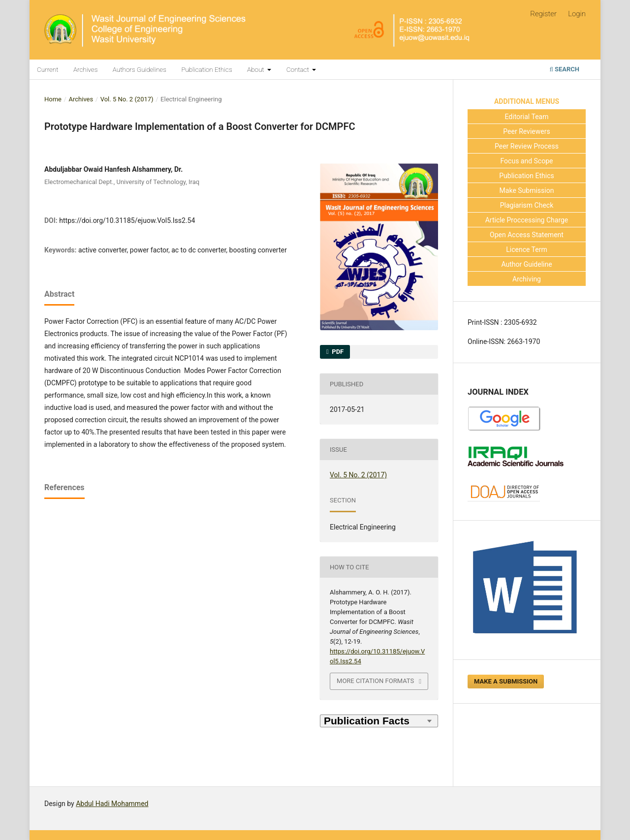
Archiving (527, 279)
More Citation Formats (375, 681)
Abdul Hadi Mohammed (112, 804)
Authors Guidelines (140, 69)
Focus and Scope (527, 161)
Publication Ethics (206, 69)
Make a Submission (506, 681)
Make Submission (527, 190)
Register (543, 14)
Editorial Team (527, 117)
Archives (85, 69)
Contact (299, 69)
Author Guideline (526, 264)
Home (53, 99)
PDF (337, 352)
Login (577, 14)
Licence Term (527, 249)
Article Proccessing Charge (527, 220)
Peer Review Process (527, 146)
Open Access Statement (527, 235)
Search (564, 69)
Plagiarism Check (527, 205)
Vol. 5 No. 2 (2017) (127, 99)
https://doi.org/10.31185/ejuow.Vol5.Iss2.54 (127, 220)
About (256, 69)
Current (48, 69)
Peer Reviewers (526, 131)
